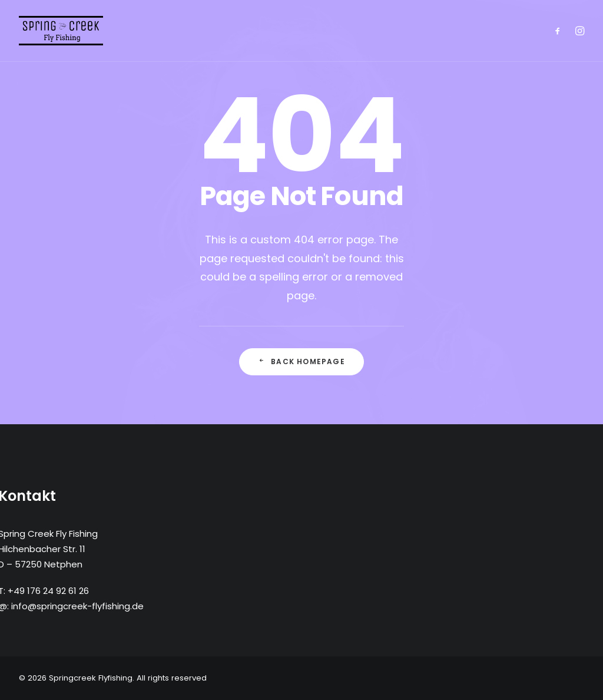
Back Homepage (301, 361)
